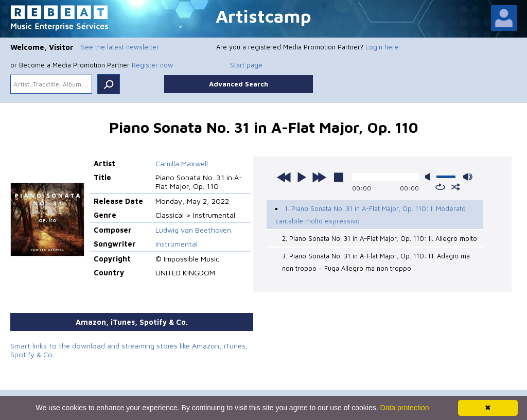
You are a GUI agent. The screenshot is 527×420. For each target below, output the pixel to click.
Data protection (405, 408)
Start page (246, 65)
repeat (440, 187)
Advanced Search (239, 84)
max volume (468, 177)
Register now (152, 65)
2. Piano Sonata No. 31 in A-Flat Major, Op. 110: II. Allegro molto (380, 238)
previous (284, 177)
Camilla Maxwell (182, 163)
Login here (382, 47)
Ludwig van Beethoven (193, 230)
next (319, 177)
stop (339, 177)
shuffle (456, 187)
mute (430, 177)
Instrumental (177, 244)
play (302, 177)
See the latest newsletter (120, 47)
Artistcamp (263, 16)
